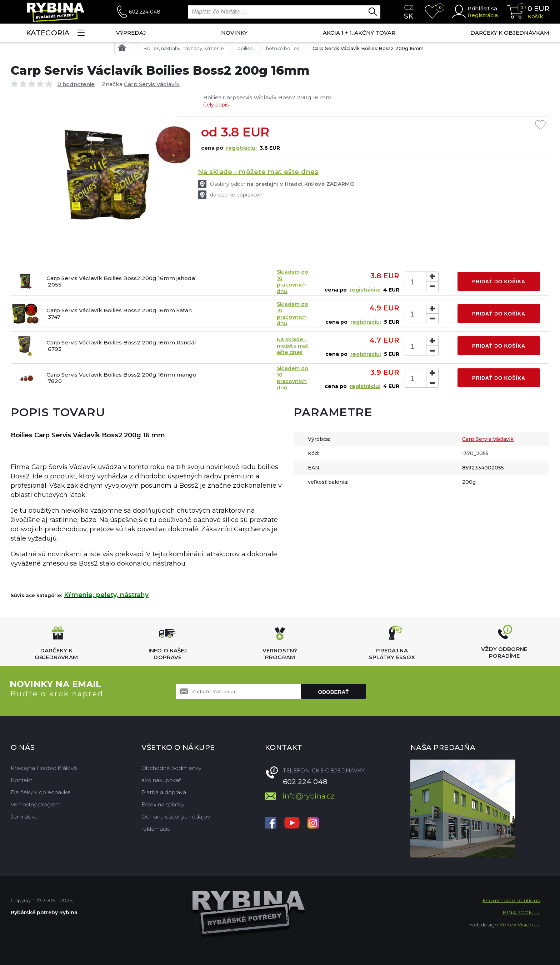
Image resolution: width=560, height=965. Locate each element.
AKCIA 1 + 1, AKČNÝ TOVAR (359, 33)
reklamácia (156, 829)
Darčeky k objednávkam (510, 33)
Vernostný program (36, 804)
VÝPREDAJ (131, 33)
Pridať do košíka (499, 282)
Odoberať (334, 692)
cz (409, 8)
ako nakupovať (161, 780)
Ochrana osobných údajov (176, 817)
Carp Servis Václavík (152, 84)
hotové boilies (282, 48)
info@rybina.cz (308, 796)
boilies (245, 48)
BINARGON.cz (521, 912)
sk (409, 16)
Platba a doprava (164, 792)
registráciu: (241, 148)
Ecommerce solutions (511, 900)
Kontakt (21, 780)
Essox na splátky (163, 804)
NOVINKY (234, 33)
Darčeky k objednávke (41, 792)
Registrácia (483, 15)
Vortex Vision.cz (520, 925)
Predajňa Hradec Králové (44, 768)
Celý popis (216, 105)
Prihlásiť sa (482, 8)
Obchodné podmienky (171, 768)
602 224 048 (145, 12)
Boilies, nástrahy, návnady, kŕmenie (184, 48)
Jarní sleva (24, 817)
